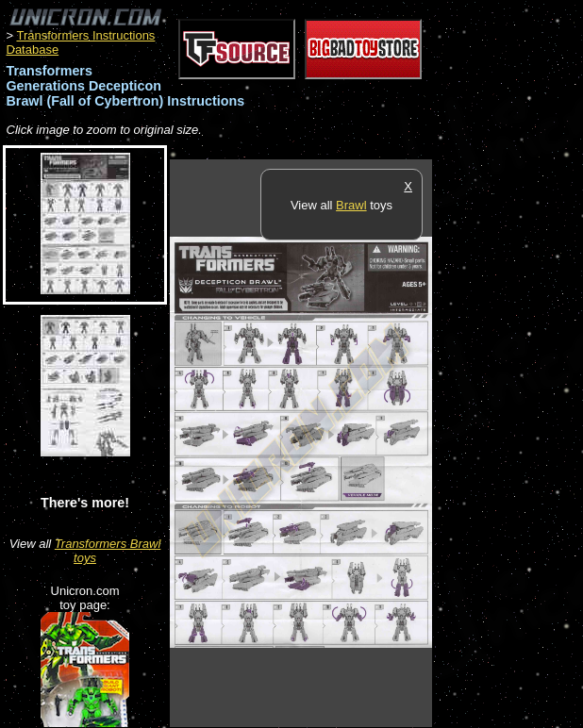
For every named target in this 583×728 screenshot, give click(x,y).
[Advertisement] (508, 442)
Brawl (351, 205)
